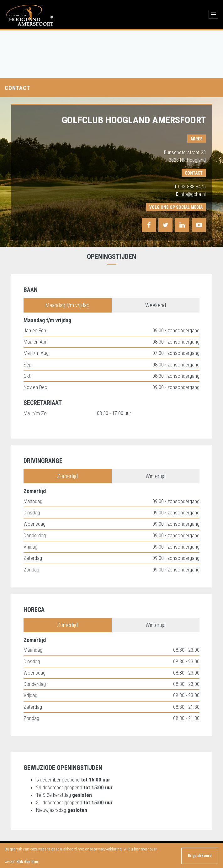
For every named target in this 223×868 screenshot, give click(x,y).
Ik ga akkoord (200, 856)
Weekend (156, 305)
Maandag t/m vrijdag (67, 305)
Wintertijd (156, 476)
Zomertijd (67, 476)
